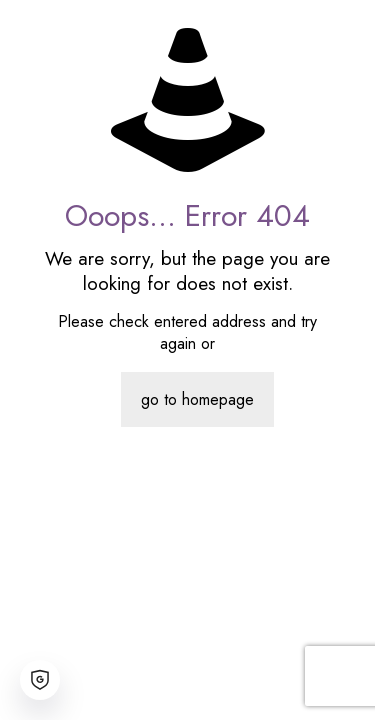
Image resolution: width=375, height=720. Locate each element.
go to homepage (197, 399)
